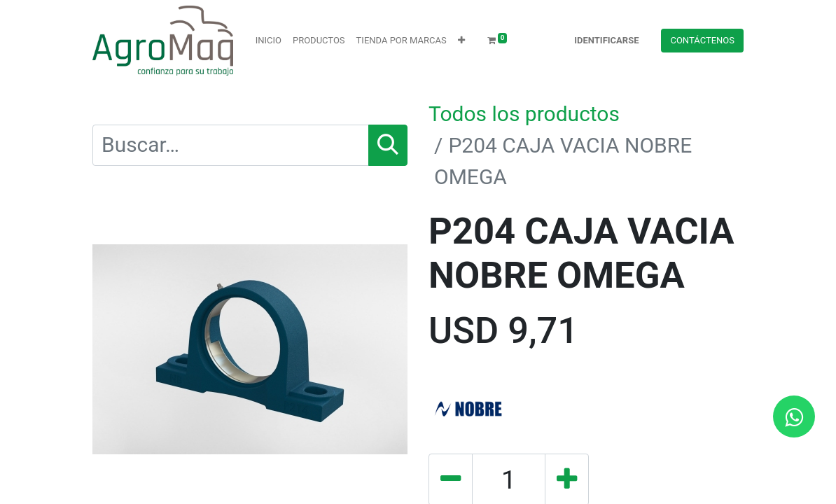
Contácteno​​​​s (702, 40)
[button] (461, 41)
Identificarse (606, 40)
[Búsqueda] (388, 145)
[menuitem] (269, 41)
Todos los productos (524, 114)
